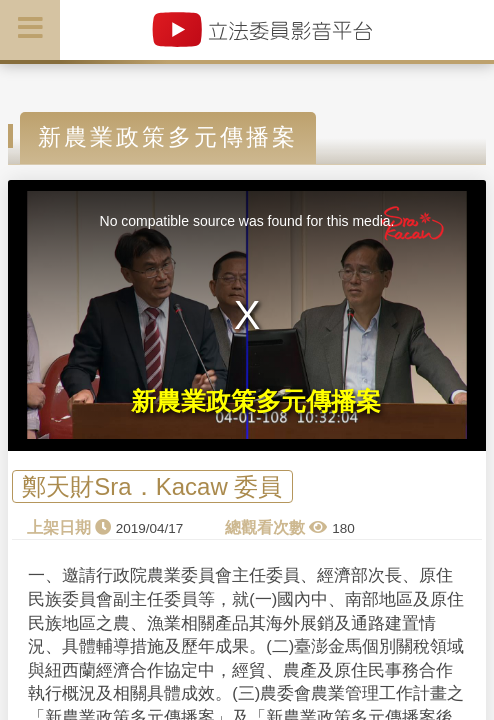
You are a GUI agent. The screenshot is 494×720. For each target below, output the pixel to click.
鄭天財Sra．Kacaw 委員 (152, 486)
